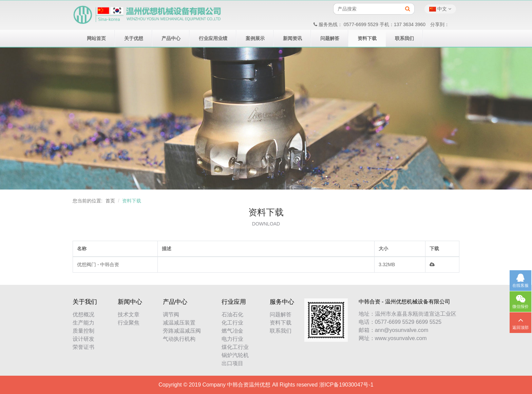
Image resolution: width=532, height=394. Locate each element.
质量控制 (83, 331)
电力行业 (232, 339)
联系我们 (404, 38)
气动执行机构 (179, 339)
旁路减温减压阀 (182, 331)
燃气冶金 (232, 331)
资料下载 (367, 38)
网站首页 (96, 38)
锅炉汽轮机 (235, 355)
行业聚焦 (129, 323)
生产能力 (83, 323)
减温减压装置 (179, 323)
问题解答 (330, 38)
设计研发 (83, 339)
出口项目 (232, 363)
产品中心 (171, 38)
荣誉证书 (83, 347)
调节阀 (171, 314)
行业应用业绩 (213, 38)
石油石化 (232, 314)
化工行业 (232, 323)
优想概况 (83, 314)
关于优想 (134, 38)
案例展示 (255, 38)
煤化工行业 (235, 347)
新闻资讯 (292, 38)
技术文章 (129, 314)
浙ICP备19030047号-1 (346, 385)
